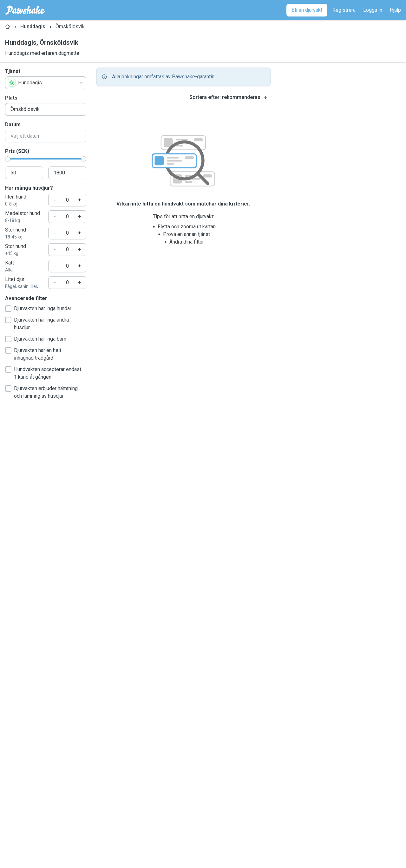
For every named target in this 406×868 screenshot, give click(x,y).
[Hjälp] (395, 10)
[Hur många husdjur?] (67, 200)
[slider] (8, 159)
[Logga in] (373, 10)
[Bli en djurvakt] (307, 10)
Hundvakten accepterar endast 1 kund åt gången (43, 373)
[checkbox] (8, 309)
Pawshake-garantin (193, 77)
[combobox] (46, 83)
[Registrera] (344, 10)
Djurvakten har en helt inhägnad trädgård (33, 354)
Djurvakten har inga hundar (38, 309)
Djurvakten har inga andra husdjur (37, 324)
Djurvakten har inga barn (36, 339)
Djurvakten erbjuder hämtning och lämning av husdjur (41, 392)
